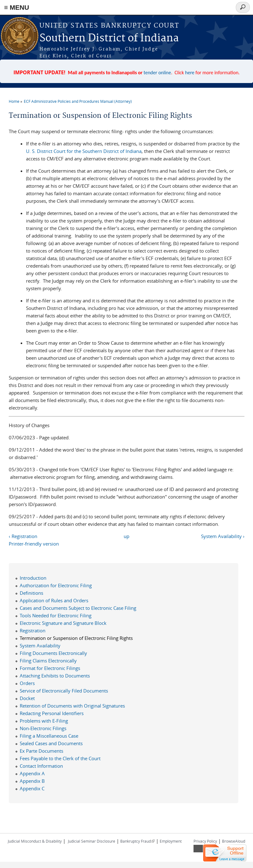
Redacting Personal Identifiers (52, 713)
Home (14, 101)
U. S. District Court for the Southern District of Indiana (84, 151)
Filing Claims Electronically (48, 661)
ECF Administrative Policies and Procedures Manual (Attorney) (78, 101)
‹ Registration (23, 536)
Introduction (33, 578)
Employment (171, 841)
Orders (27, 683)
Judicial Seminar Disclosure (92, 841)
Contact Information (41, 766)
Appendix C (32, 788)
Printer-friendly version (34, 544)
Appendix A (32, 773)
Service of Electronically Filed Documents (64, 691)
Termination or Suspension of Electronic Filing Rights (76, 638)
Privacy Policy (205, 841)
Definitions (31, 593)
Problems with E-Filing (44, 721)
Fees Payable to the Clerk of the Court (60, 758)
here (190, 73)
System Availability (40, 646)
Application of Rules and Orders (54, 600)
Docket (27, 698)
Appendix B (32, 781)
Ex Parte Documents (41, 751)
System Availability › (223, 536)
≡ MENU (17, 7)
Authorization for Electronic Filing (56, 585)
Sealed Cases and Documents (51, 743)
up (126, 536)
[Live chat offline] (225, 853)
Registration (33, 630)
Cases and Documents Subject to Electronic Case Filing (78, 608)
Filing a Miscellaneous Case (49, 736)
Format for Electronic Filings (50, 668)
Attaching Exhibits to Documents (55, 676)
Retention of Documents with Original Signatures (72, 706)
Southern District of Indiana (109, 38)
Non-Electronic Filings (43, 728)
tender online (157, 73)
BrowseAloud (234, 841)
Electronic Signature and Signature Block (63, 623)
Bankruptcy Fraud (137, 841)
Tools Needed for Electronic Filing (56, 615)
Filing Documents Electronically (53, 653)
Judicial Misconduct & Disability (35, 841)
